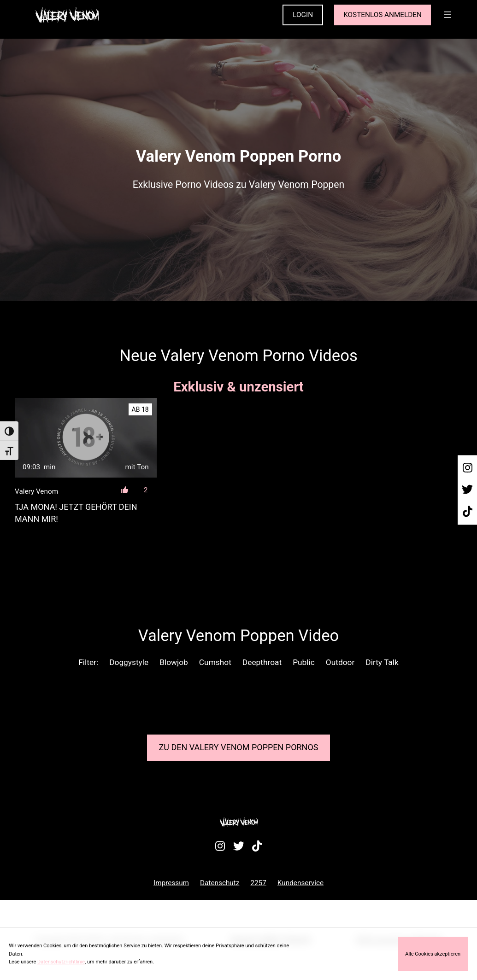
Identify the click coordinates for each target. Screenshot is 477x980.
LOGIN (303, 15)
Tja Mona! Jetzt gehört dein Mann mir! (76, 513)
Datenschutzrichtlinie (61, 962)
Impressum (171, 883)
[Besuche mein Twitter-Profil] (467, 490)
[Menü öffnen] (448, 15)
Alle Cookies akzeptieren (433, 954)
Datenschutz (220, 883)
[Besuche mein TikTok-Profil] (467, 512)
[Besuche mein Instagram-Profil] (467, 468)
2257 (258, 883)
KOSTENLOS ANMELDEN (383, 15)
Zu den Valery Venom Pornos (239, 747)
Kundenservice (300, 883)
